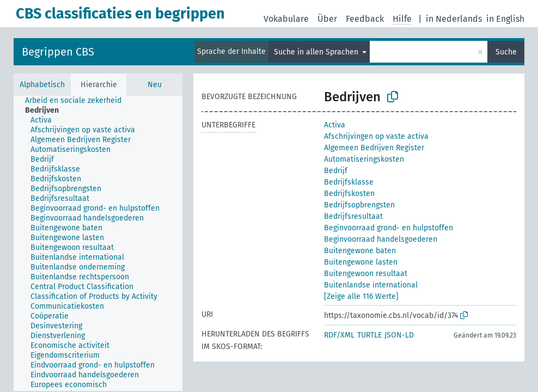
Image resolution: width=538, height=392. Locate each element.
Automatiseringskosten (364, 159)
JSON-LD (399, 335)
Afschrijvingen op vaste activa (376, 136)
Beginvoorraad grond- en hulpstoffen (389, 228)
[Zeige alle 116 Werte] (361, 296)
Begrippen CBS (58, 52)
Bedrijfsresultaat (353, 216)
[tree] (98, 243)
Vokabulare (286, 19)
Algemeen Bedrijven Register (374, 148)
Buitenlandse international (371, 285)
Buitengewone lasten (361, 262)
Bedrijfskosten (349, 194)
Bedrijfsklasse (349, 182)
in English (505, 19)
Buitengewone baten (360, 251)
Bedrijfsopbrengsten (359, 205)
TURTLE (369, 335)
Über (327, 19)
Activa (335, 125)
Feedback (365, 19)
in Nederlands (454, 19)
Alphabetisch (42, 85)
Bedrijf (336, 171)
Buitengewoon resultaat (366, 274)
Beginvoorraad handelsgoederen (381, 239)
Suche (506, 52)
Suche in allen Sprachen (317, 52)
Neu (155, 85)
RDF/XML (339, 335)
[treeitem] (78, 101)
